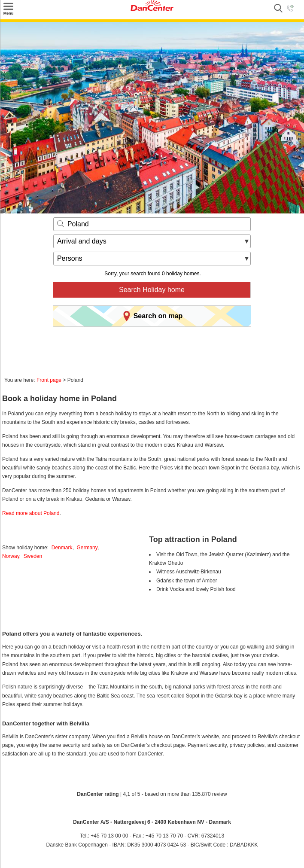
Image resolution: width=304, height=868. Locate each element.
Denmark (62, 548)
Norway (11, 556)
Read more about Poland (31, 513)
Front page (49, 380)
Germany (87, 548)
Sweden (33, 556)
